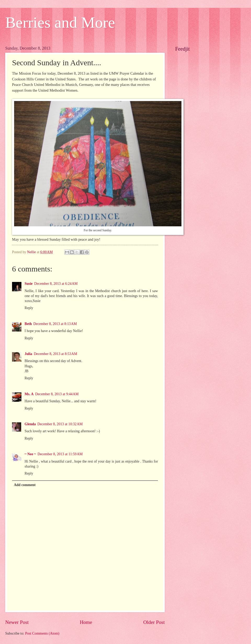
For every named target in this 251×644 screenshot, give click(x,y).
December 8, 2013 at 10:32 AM (60, 424)
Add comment (25, 485)
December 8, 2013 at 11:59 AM (60, 454)
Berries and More (60, 22)
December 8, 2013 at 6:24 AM (56, 284)
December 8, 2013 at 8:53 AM (55, 354)
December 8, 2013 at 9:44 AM (57, 394)
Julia (28, 354)
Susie (29, 284)
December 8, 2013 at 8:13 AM (55, 324)
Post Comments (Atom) (42, 633)
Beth (28, 324)
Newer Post (17, 622)
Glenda (30, 424)
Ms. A (29, 394)
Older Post (154, 622)
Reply (29, 308)
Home (86, 622)
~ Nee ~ (30, 454)
